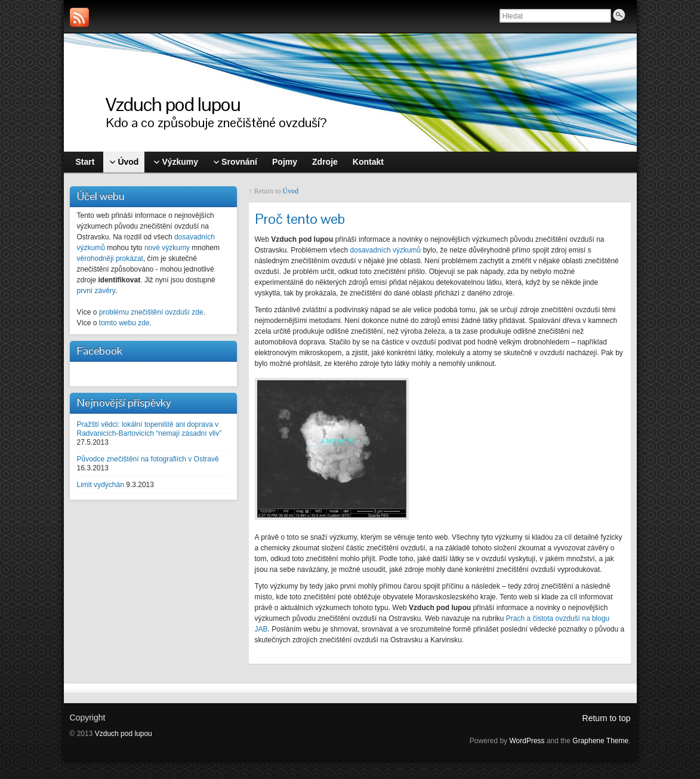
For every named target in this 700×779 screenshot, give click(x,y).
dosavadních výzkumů (386, 250)
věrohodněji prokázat (110, 258)
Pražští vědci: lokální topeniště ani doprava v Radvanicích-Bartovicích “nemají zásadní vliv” (149, 429)
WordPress (527, 741)
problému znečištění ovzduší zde (151, 312)
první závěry (96, 291)
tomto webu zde (124, 323)
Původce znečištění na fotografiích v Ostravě (148, 459)
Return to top (607, 718)
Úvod (291, 191)
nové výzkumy (167, 248)
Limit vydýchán (101, 485)
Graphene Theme (600, 741)
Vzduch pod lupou (173, 104)
